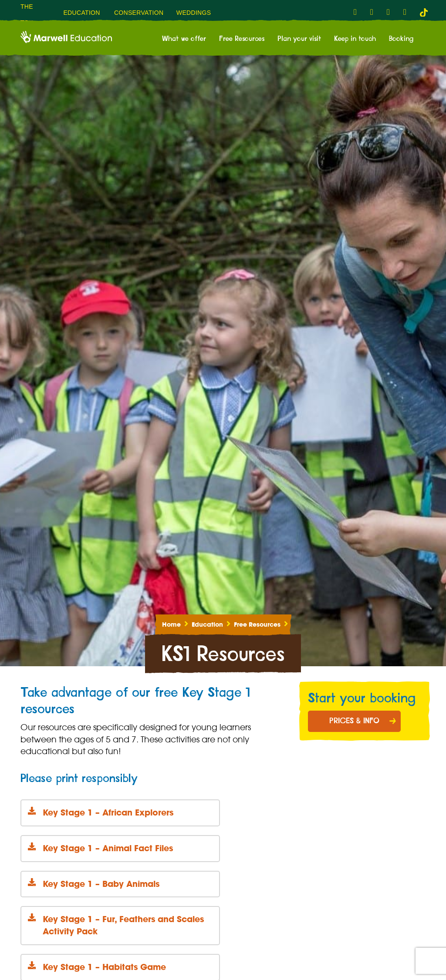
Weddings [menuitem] (194, 13)
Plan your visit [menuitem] (299, 39)
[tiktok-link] (424, 12)
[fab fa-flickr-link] (407, 12)
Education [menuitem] (81, 13)
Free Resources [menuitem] (242, 39)
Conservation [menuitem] (139, 13)
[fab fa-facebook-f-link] (358, 12)
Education (207, 624)
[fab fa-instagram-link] (374, 12)
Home (171, 624)
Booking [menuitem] (401, 39)
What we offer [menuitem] (184, 39)
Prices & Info (354, 721)
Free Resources (257, 624)
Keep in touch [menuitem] (355, 39)
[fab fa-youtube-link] (391, 12)
